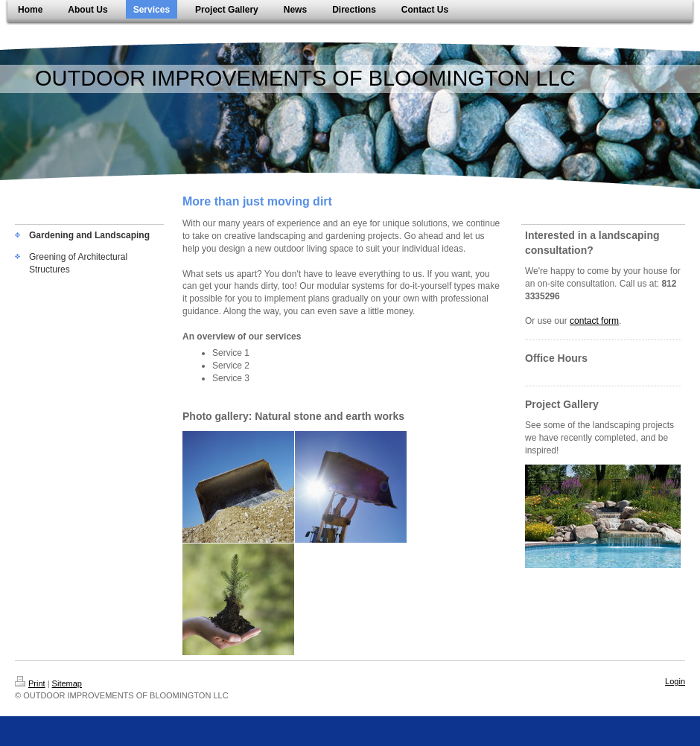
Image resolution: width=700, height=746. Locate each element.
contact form (594, 321)
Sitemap (67, 683)
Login (675, 681)
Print (30, 683)
